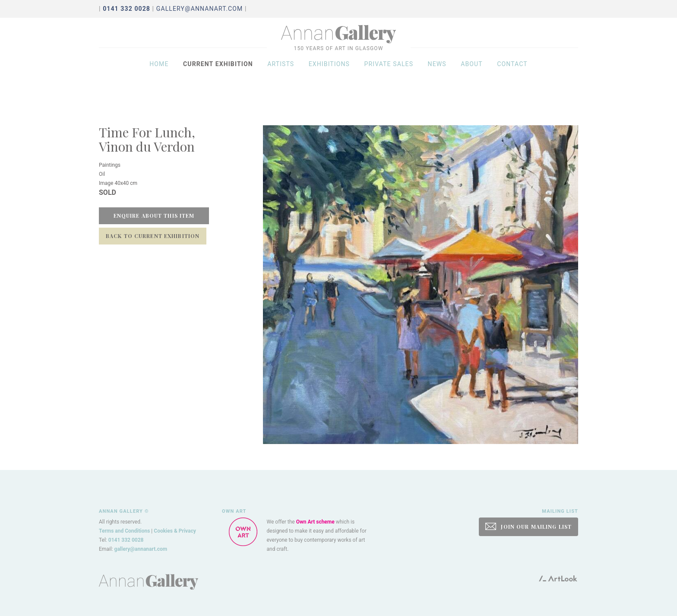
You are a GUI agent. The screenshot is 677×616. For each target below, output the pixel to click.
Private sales (389, 74)
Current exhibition (218, 74)
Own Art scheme (315, 522)
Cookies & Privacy (175, 531)
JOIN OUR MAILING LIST (528, 526)
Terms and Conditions (124, 531)
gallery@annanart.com (200, 9)
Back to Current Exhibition (153, 236)
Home (159, 74)
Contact (512, 74)
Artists (281, 74)
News (437, 74)
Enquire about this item (154, 216)
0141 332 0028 (126, 540)
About (472, 74)
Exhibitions (329, 74)
